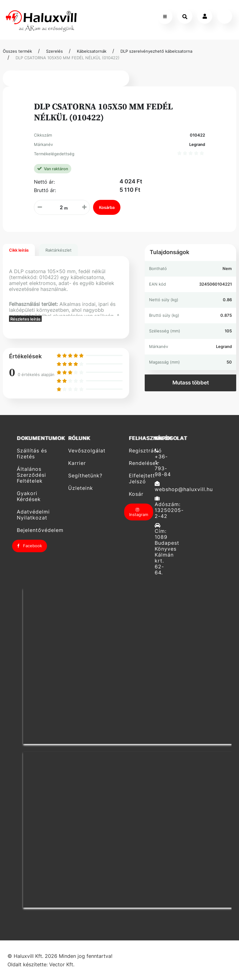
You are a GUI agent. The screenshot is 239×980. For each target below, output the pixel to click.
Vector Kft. (62, 965)
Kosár (136, 494)
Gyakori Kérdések (29, 496)
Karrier (77, 463)
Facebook (30, 546)
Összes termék (17, 51)
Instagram (139, 512)
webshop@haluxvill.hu (165, 487)
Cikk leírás (19, 250)
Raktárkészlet (59, 250)
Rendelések (139, 463)
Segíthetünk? (85, 476)
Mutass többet (191, 383)
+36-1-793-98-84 (163, 463)
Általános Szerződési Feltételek (31, 475)
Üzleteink (81, 488)
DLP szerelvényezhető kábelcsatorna (156, 51)
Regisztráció (139, 451)
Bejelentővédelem (40, 530)
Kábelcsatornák (92, 51)
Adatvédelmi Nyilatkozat (33, 515)
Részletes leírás (25, 319)
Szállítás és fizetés (32, 454)
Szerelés (54, 51)
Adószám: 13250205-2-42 (165, 507)
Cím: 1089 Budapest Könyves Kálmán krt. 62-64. (165, 549)
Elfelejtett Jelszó (139, 479)
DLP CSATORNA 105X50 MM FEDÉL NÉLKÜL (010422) (68, 58)
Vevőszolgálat (87, 451)
